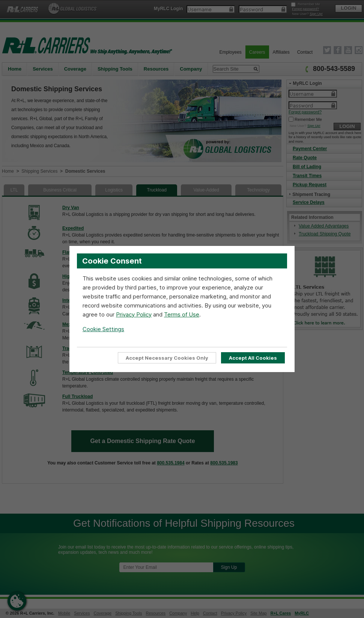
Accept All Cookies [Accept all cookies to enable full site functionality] (253, 358)
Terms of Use (182, 314)
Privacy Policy (134, 314)
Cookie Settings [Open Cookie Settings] (103, 329)
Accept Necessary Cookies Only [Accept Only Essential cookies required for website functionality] (168, 358)
